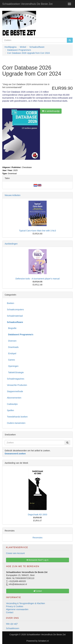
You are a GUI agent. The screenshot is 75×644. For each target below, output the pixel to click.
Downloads (13, 347)
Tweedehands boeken (17, 417)
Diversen (12, 341)
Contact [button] (38, 591)
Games (11, 360)
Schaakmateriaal (15, 316)
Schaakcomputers (15, 310)
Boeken (10, 303)
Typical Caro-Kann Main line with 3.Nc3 (37, 231)
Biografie (12, 328)
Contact (10, 612)
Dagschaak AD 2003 (38, 515)
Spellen (10, 410)
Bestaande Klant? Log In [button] (37, 560)
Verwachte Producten (17, 385)
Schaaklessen (13, 628)
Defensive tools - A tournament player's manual (37, 279)
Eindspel (12, 353)
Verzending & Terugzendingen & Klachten (26, 603)
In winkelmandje (51, 111)
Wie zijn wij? (12, 624)
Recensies (37, 538)
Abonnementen (14, 398)
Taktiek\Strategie (15, 372)
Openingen (13, 366)
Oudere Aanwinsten (16, 423)
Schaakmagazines (16, 379)
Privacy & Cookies (15, 606)
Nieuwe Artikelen (13, 195)
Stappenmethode (15, 391)
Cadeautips (12, 404)
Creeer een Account (15, 553)
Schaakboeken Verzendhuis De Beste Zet (27, 4)
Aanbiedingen (11, 244)
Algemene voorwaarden (17, 609)
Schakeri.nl (43, 641)
